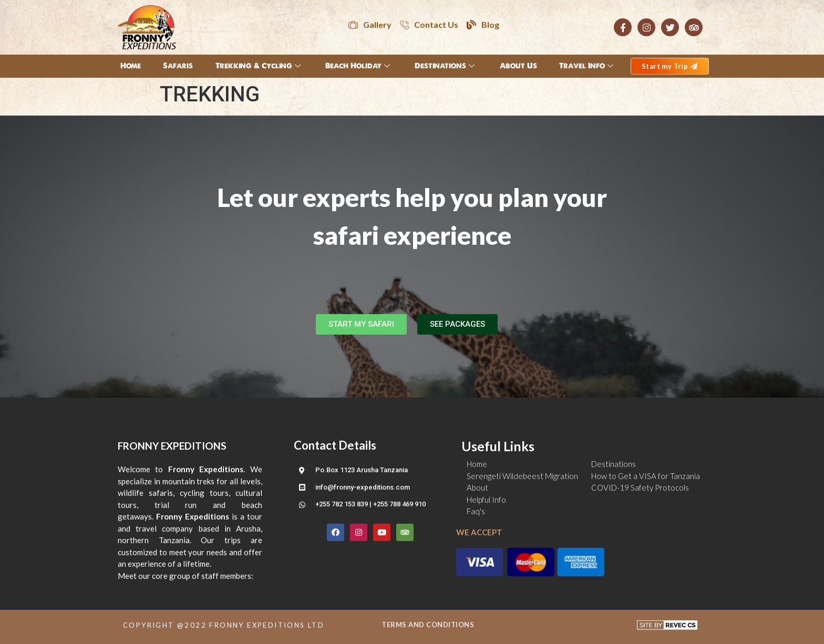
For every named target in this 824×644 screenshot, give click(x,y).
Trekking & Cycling (259, 66)
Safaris (178, 66)
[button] (670, 66)
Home (131, 66)
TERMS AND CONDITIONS (428, 625)
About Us (518, 66)
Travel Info (588, 66)
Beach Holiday (359, 66)
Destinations (446, 66)
